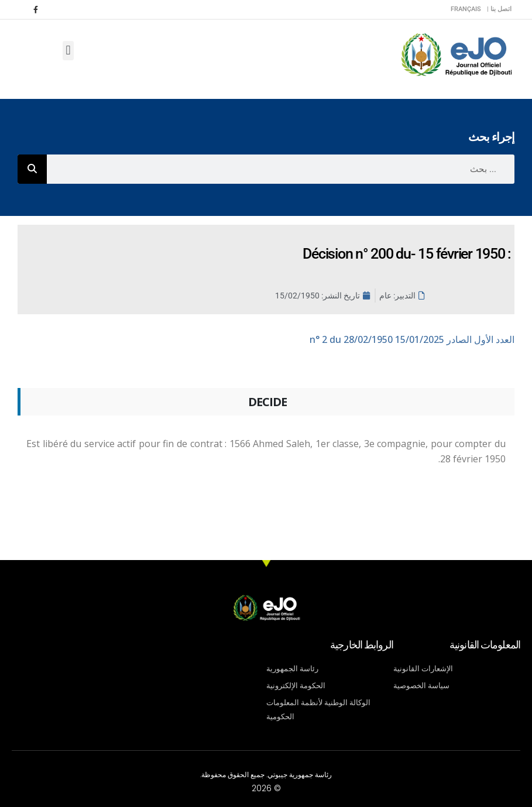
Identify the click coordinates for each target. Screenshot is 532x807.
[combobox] (281, 169)
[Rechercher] (32, 169)
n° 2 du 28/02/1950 (412, 339)
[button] (68, 51)
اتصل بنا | (499, 9)
